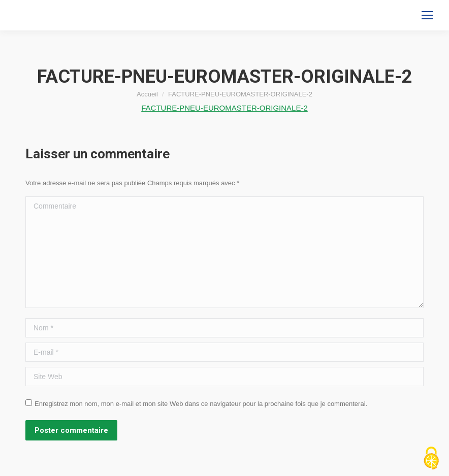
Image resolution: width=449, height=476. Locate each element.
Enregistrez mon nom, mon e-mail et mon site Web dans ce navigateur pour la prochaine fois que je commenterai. (201, 404)
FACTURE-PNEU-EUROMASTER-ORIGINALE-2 (224, 108)
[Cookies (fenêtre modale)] (431, 459)
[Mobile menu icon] (427, 15)
